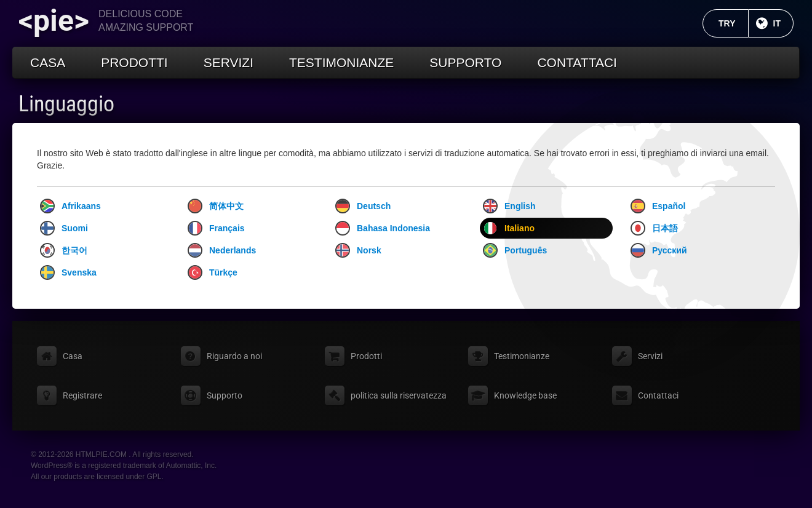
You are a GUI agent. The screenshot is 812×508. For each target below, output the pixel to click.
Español (658, 206)
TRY (733, 23)
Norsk (358, 250)
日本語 (654, 228)
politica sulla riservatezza (399, 395)
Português (515, 250)
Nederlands (222, 250)
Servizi (229, 62)
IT (783, 23)
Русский (659, 250)
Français (216, 228)
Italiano (509, 228)
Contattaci (577, 62)
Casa (48, 62)
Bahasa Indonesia (383, 228)
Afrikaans (70, 206)
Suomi (64, 228)
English (509, 206)
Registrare (82, 395)
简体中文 (216, 206)
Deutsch (363, 206)
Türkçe (213, 272)
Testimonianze (341, 62)
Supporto (465, 62)
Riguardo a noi (234, 356)
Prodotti (134, 62)
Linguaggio (66, 104)
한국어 (64, 250)
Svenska (68, 272)
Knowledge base (525, 395)
